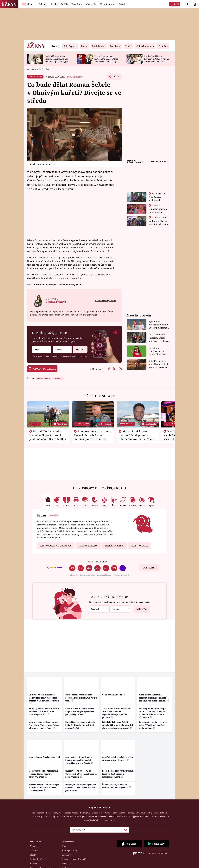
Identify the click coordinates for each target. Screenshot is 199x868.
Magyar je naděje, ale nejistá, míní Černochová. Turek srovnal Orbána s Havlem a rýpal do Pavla (44, 725)
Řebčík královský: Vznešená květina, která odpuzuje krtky (116, 786)
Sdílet (115, 77)
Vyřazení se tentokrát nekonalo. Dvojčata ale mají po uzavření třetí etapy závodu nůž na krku (159, 325)
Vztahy (54, 4)
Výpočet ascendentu (141, 816)
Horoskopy (77, 4)
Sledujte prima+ (108, 4)
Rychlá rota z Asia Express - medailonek (157, 197)
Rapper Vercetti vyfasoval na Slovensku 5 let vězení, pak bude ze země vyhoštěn (81, 774)
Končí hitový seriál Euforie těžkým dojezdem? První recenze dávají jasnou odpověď (44, 788)
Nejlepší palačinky (92, 820)
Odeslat (79, 348)
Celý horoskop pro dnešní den (56, 546)
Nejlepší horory (71, 813)
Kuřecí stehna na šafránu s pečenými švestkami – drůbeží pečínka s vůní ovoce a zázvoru (154, 698)
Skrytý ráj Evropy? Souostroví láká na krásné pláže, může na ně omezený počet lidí (44, 712)
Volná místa (35, 846)
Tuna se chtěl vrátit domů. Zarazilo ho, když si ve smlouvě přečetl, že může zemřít (93, 437)
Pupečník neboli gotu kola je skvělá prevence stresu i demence (118, 759)
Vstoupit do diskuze (42, 369)
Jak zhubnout (38, 813)
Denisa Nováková (75, 77)
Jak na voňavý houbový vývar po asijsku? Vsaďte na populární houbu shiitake (153, 725)
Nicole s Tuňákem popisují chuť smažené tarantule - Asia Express (158, 212)
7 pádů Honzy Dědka (39, 816)
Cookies (34, 864)
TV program (85, 813)
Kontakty (66, 855)
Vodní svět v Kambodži (114, 695)
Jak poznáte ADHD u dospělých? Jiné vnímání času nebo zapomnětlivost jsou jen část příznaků (116, 713)
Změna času (97, 813)
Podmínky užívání (38, 859)
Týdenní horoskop (88, 546)
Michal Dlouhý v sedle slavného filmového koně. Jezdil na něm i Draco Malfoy (48, 435)
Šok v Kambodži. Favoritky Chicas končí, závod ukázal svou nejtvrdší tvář (159, 338)
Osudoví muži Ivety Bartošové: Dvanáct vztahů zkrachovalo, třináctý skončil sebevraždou (157, 60)
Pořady (122, 4)
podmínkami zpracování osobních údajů (72, 356)
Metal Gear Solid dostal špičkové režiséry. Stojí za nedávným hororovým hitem (43, 774)
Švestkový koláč (108, 820)
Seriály (64, 4)
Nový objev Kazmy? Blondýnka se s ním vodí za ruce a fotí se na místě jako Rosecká (81, 788)
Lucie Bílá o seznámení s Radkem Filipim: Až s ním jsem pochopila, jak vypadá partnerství (57, 60)
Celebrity (43, 4)
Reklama (34, 850)
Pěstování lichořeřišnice (119, 816)
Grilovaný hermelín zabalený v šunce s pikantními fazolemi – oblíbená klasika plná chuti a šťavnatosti (152, 713)
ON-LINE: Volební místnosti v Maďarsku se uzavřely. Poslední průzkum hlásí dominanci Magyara (44, 699)
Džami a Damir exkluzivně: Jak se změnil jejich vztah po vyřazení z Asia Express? (158, 224)
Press (65, 846)
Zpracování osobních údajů (74, 859)
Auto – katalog (160, 813)
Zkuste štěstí (149, 568)
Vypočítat (140, 608)
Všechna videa (159, 161)
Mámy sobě (91, 4)
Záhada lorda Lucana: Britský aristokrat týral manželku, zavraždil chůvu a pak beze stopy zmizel (118, 725)
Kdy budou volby (127, 813)
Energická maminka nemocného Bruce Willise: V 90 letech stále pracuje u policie (107, 60)
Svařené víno (67, 816)
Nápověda (67, 864)
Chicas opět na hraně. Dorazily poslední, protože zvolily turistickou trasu (81, 698)
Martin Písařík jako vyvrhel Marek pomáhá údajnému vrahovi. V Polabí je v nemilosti (137, 437)
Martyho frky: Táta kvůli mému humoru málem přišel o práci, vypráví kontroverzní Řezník (79, 760)
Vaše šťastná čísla (97, 562)
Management (68, 842)
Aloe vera (103, 816)
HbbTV (33, 855)
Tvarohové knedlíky (160, 816)
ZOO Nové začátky (144, 813)
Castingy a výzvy (70, 850)
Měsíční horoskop (115, 546)
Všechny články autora (106, 301)
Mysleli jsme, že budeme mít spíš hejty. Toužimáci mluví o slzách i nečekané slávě (80, 725)
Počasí (115, 813)
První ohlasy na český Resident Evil (44, 759)
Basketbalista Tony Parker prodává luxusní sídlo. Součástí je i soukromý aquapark (118, 774)
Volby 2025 (55, 816)
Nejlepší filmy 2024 (54, 813)
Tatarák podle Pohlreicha (86, 816)
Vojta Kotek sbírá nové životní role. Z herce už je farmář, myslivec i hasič (158, 364)
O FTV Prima (36, 842)
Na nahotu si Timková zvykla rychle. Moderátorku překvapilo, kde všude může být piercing (159, 351)
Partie (107, 813)
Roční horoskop (140, 546)
